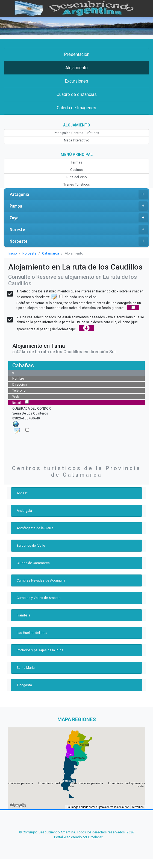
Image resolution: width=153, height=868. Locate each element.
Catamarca (51, 253)
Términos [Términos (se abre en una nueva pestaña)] (138, 807)
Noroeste (79, 241)
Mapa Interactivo (76, 140)
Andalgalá (24, 511)
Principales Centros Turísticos (76, 133)
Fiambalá (23, 615)
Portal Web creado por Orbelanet (78, 837)
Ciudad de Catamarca (33, 563)
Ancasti (23, 493)
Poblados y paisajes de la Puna (40, 650)
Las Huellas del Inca (32, 633)
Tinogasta (24, 685)
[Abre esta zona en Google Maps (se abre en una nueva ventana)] (18, 806)
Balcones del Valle (31, 546)
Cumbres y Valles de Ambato (39, 598)
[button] (69, 781)
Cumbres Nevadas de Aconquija (41, 580)
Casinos (76, 170)
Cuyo (79, 218)
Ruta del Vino (76, 177)
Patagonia (79, 194)
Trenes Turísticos (77, 185)
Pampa (79, 206)
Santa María (26, 668)
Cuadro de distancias (77, 94)
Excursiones (76, 81)
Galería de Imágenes (76, 108)
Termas (76, 162)
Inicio (13, 253)
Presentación (77, 54)
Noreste (79, 229)
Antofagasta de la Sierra (35, 528)
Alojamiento (76, 68)
